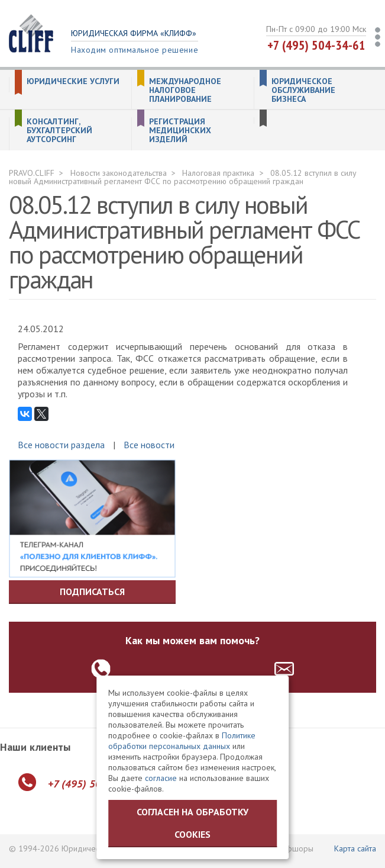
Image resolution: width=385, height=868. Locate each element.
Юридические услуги (73, 81)
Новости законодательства (119, 173)
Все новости (149, 445)
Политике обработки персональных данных (182, 741)
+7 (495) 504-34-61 (316, 45)
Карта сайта (355, 848)
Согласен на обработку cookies (192, 823)
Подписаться (92, 591)
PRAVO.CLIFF (32, 173)
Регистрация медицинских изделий (180, 131)
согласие (161, 778)
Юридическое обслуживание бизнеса (303, 90)
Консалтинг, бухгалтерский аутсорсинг (59, 131)
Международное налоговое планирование (185, 90)
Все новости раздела (61, 445)
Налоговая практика (218, 173)
